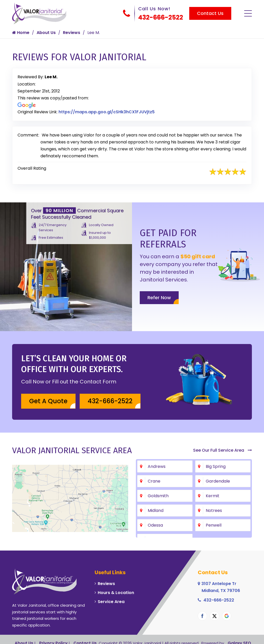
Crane (154, 481)
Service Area (111, 602)
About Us (46, 33)
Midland (156, 510)
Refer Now (159, 298)
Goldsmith (158, 496)
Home (21, 33)
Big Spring (216, 466)
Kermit (213, 496)
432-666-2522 (161, 17)
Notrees (214, 510)
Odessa (155, 525)
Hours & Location (116, 593)
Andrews (157, 466)
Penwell (214, 525)
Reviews (72, 33)
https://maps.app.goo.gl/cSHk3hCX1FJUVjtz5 (107, 112)
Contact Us (210, 13)
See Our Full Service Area (222, 450)
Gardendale (218, 481)
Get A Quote (48, 401)
